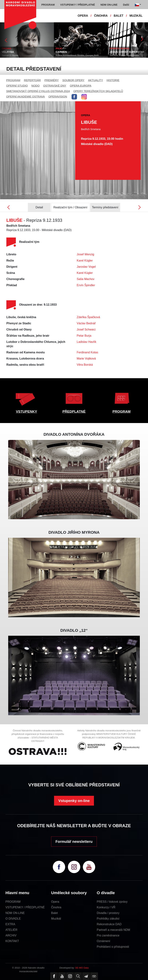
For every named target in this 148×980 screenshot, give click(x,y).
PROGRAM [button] (48, 5)
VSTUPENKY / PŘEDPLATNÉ (25, 907)
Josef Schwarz (86, 329)
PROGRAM (13, 80)
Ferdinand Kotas (87, 352)
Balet (54, 913)
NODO (35, 86)
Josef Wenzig (86, 254)
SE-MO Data (82, 968)
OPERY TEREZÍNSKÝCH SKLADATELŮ (98, 91)
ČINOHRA (101, 16)
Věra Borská (85, 365)
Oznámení (103, 941)
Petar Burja (84, 336)
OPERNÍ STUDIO (17, 86)
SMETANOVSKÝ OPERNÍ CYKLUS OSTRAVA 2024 (38, 91)
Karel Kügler (85, 261)
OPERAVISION (58, 96)
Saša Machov (86, 279)
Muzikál (56, 919)
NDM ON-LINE (15, 913)
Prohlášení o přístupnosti (113, 947)
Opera (55, 902)
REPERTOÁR (32, 80)
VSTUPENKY (26, 412)
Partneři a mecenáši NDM (113, 930)
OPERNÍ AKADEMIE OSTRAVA (25, 96)
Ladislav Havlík (87, 342)
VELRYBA (8, 52)
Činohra (56, 907)
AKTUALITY (96, 80)
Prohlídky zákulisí (108, 919)
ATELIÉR (11, 930)
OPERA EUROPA (81, 86)
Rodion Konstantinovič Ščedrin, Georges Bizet (77, 55)
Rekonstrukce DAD (109, 924)
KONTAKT (12, 941)
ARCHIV (11, 935)
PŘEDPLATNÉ (74, 412)
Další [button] (126, 5)
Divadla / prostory (108, 913)
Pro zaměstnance (108, 935)
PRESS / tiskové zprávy (112, 902)
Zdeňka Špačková (88, 317)
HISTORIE (113, 80)
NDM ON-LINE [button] (109, 5)
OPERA (83, 16)
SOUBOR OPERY (73, 80)
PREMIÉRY (52, 80)
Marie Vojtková (86, 359)
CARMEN (61, 52)
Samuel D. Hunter (10, 55)
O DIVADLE (13, 919)
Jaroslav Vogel (86, 267)
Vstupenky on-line (74, 801)
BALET (119, 16)
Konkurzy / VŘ (106, 907)
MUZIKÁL (136, 16)
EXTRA (10, 924)
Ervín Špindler (86, 285)
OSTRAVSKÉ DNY (55, 86)
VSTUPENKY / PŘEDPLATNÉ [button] (78, 5)
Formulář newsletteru (74, 842)
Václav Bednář (86, 323)
